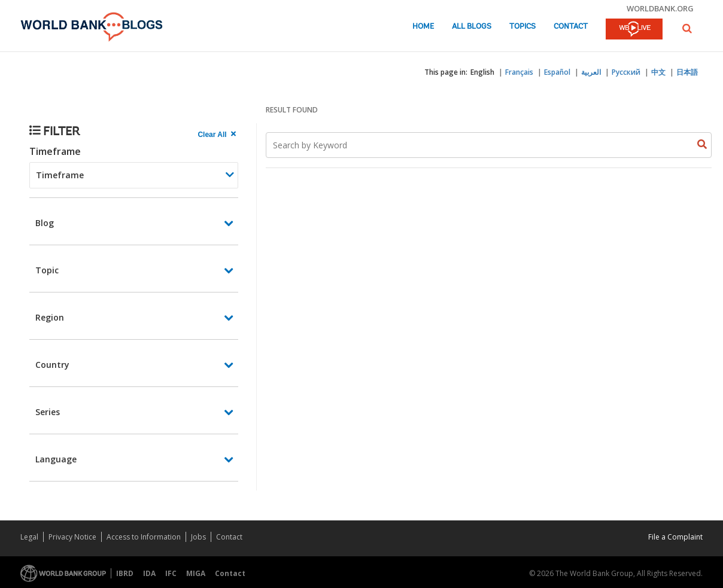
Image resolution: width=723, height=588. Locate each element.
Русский (626, 72)
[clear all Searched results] (218, 135)
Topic (47, 270)
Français (519, 72)
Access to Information (144, 537)
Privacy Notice (72, 537)
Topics (522, 27)
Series (48, 412)
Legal (29, 537)
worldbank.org (660, 8)
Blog (45, 223)
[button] (687, 28)
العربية (591, 72)
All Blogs (472, 27)
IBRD (125, 573)
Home (423, 27)
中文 (658, 72)
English (482, 72)
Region (50, 317)
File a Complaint (675, 537)
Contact (571, 27)
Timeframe (55, 151)
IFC (171, 573)
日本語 (687, 72)
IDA (149, 573)
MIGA (196, 573)
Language (56, 459)
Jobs (198, 537)
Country (52, 365)
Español (557, 72)
